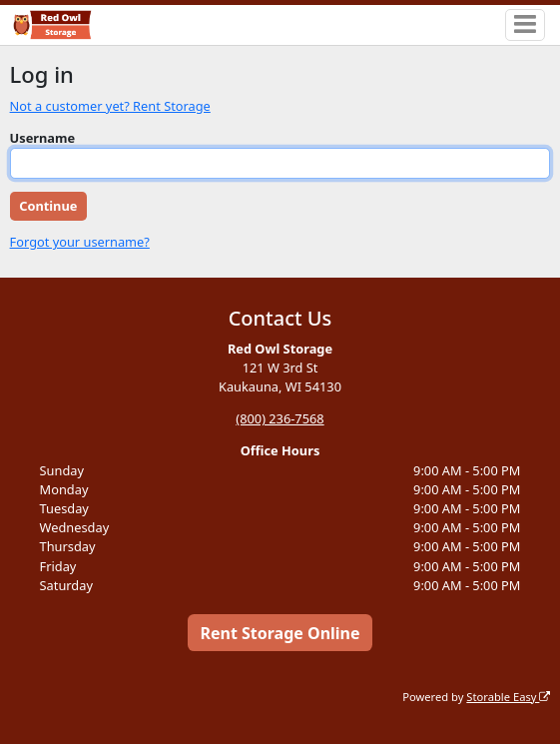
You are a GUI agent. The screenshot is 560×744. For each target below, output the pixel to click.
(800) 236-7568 (280, 418)
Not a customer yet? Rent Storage (110, 106)
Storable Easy (508, 697)
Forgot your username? (80, 242)
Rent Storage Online (280, 633)
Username (43, 138)
